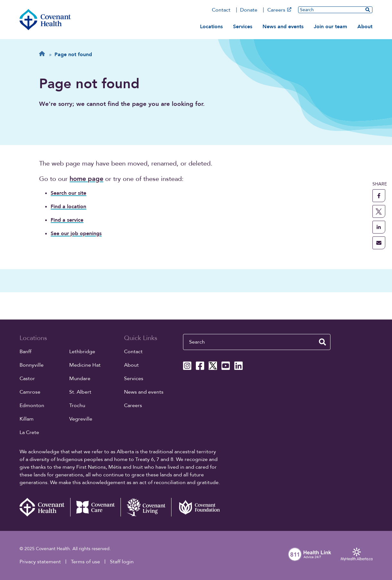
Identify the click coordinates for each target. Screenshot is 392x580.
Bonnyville (32, 365)
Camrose (30, 392)
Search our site (68, 193)
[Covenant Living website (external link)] (146, 507)
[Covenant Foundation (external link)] (196, 507)
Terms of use (85, 562)
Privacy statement (40, 562)
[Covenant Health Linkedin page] (238, 366)
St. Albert (80, 392)
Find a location (68, 207)
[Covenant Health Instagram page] (187, 366)
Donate (249, 10)
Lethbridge (82, 352)
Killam (27, 419)
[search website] (368, 10)
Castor (27, 379)
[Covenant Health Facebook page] (200, 366)
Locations (211, 27)
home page (86, 179)
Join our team (330, 27)
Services (243, 27)
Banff (25, 352)
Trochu (77, 405)
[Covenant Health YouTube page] (226, 366)
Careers (279, 10)
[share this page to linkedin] (379, 227)
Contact (221, 10)
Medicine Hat (85, 365)
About (365, 27)
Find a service (67, 220)
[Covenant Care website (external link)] (96, 507)
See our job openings (76, 234)
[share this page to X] (379, 211)
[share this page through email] (379, 243)
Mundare (80, 379)
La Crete (29, 432)
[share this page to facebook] (379, 196)
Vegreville (81, 419)
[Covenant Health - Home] (45, 507)
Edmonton (32, 405)
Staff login (122, 562)
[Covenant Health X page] (213, 366)
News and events (283, 27)
